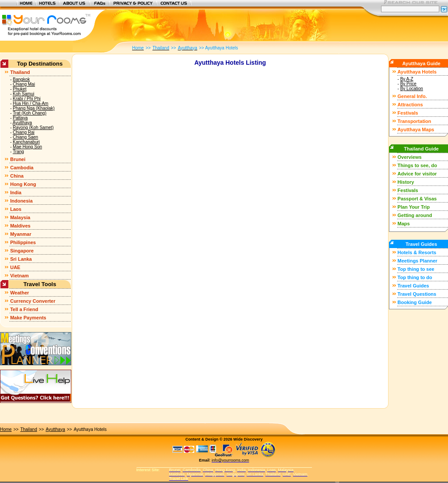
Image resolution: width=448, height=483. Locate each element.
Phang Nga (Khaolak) (34, 108)
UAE (15, 267)
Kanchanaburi (26, 142)
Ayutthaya (22, 123)
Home (6, 429)
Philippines (23, 242)
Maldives (20, 226)
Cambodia (22, 168)
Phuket (19, 89)
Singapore (22, 251)
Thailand (20, 72)
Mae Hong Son (27, 147)
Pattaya (20, 118)
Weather (19, 293)
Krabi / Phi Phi (26, 99)
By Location (412, 89)
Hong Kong (23, 184)
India (16, 192)
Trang (18, 152)
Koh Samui (23, 94)
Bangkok (21, 79)
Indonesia (21, 201)
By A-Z (407, 79)
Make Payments (28, 318)
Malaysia (20, 217)
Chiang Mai (24, 84)
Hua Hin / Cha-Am (30, 103)
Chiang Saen (25, 137)
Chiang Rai (23, 132)
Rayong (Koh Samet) (33, 128)
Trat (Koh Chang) (30, 113)
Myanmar (21, 234)
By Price (408, 84)
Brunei (18, 159)
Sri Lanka (21, 259)
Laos (16, 209)
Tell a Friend (24, 309)
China (17, 176)
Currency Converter (33, 301)
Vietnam (19, 276)
